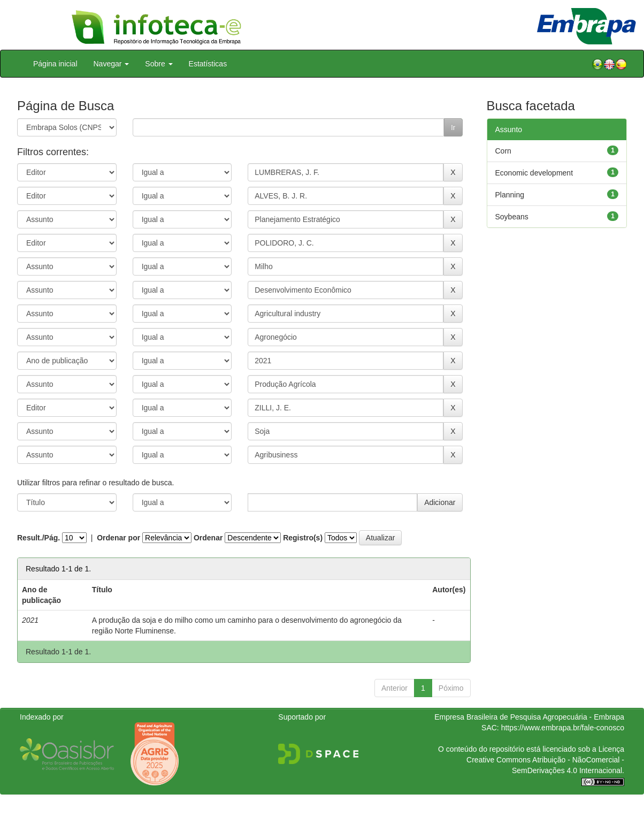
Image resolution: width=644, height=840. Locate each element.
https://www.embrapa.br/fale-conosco (563, 728)
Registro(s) (303, 538)
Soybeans (512, 217)
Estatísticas (208, 64)
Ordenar (208, 538)
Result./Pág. (39, 538)
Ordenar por (118, 538)
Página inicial (55, 64)
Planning (510, 195)
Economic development (534, 173)
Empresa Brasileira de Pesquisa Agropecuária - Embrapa (529, 717)
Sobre (159, 64)
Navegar (112, 64)
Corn (503, 151)
